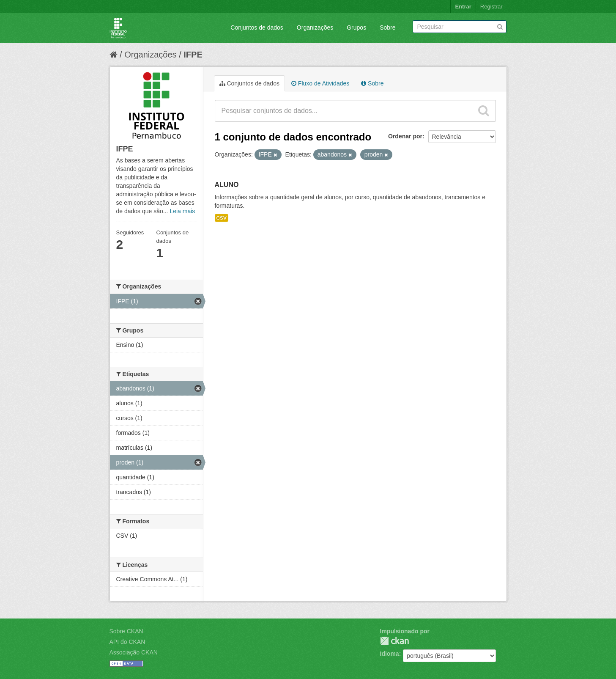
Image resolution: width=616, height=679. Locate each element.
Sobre (387, 27)
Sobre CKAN (126, 631)
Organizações (315, 27)
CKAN (394, 641)
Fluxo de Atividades (320, 83)
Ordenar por (405, 136)
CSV (222, 218)
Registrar (491, 7)
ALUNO (227, 185)
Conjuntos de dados (257, 27)
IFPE (193, 55)
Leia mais (182, 211)
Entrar (463, 7)
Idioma (390, 654)
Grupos (356, 27)
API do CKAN (127, 642)
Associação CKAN (134, 652)
